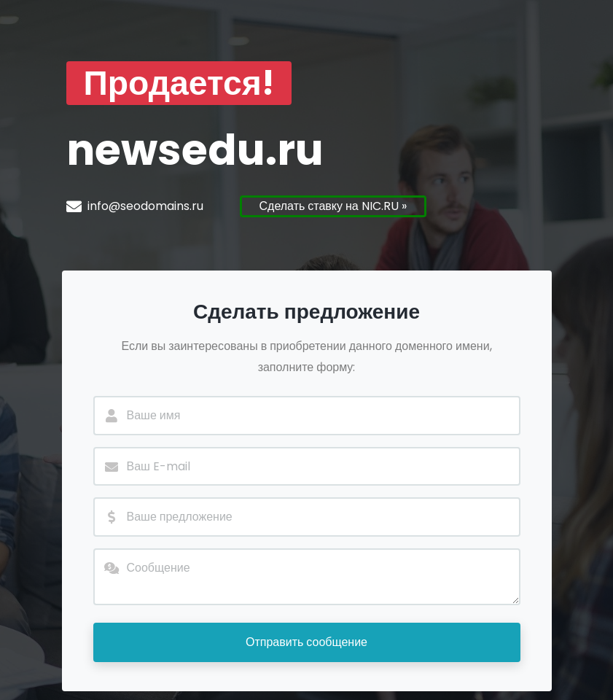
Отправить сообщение (306, 642)
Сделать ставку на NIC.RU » (333, 206)
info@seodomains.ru (145, 206)
